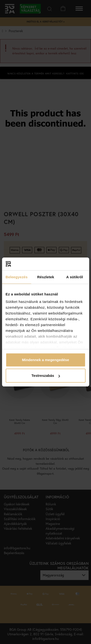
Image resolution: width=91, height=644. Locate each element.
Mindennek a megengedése (45, 360)
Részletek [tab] (46, 277)
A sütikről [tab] (75, 277)
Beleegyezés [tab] (17, 277)
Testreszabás (46, 376)
